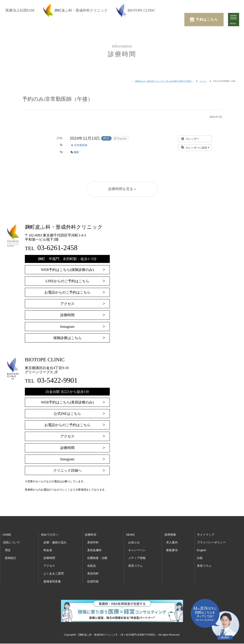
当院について (11, 542)
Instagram (67, 327)
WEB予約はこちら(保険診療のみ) (67, 270)
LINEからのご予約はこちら (67, 281)
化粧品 (91, 566)
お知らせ (134, 542)
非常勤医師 (79, 145)
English (202, 550)
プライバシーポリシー (211, 542)
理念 (8, 550)
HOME (7, 535)
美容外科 (93, 542)
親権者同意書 (52, 581)
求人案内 (172, 542)
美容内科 (93, 573)
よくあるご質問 (54, 573)
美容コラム (135, 566)
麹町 (75, 152)
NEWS (130, 535)
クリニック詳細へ (67, 470)
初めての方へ (50, 535)
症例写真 (93, 581)
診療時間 (67, 315)
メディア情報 (137, 558)
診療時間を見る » (122, 189)
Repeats (121, 139)
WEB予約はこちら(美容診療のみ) (67, 402)
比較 (200, 558)
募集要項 (172, 550)
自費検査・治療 (97, 558)
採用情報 (170, 535)
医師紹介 (11, 558)
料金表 (48, 550)
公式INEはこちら (67, 414)
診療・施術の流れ (55, 542)
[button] (195, 148)
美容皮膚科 (94, 550)
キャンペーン (137, 550)
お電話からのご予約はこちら (67, 292)
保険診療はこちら (67, 338)
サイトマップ (206, 535)
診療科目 (91, 535)
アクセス (67, 304)
